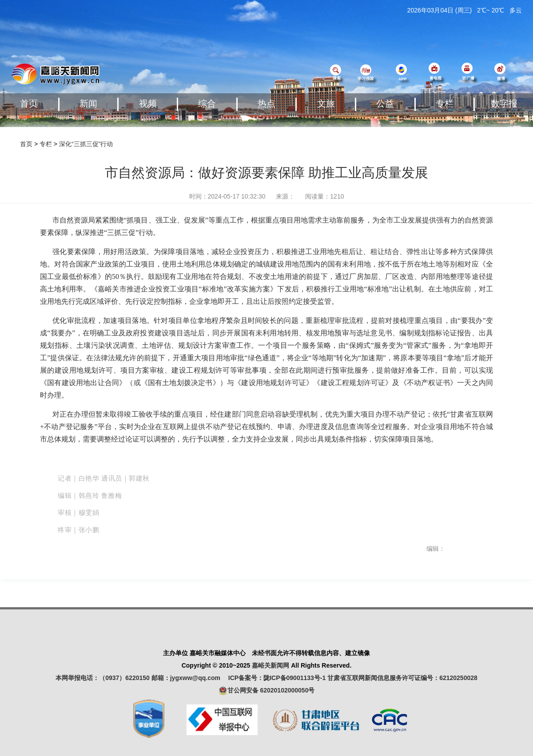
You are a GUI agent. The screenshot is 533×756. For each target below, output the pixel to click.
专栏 (445, 103)
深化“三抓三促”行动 (86, 144)
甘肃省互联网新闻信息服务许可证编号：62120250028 (402, 678)
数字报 (504, 103)
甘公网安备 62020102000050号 (267, 691)
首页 (29, 103)
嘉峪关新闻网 (270, 665)
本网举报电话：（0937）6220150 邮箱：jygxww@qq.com (141, 678)
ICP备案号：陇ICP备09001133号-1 (277, 678)
